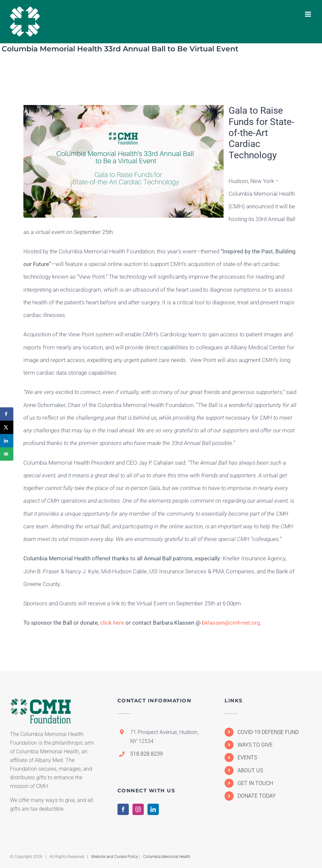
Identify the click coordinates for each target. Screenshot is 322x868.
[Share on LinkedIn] (7, 441)
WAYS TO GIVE (255, 745)
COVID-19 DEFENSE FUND (268, 732)
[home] (41, 704)
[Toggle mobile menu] (308, 14)
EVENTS (247, 757)
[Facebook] (123, 809)
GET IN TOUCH (255, 783)
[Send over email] (7, 454)
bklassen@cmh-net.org (231, 623)
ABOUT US (250, 770)
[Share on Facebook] (7, 414)
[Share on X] (7, 427)
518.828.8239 (146, 754)
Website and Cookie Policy (115, 857)
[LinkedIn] (153, 809)
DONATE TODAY (257, 796)
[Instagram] (138, 809)
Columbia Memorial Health (167, 857)
